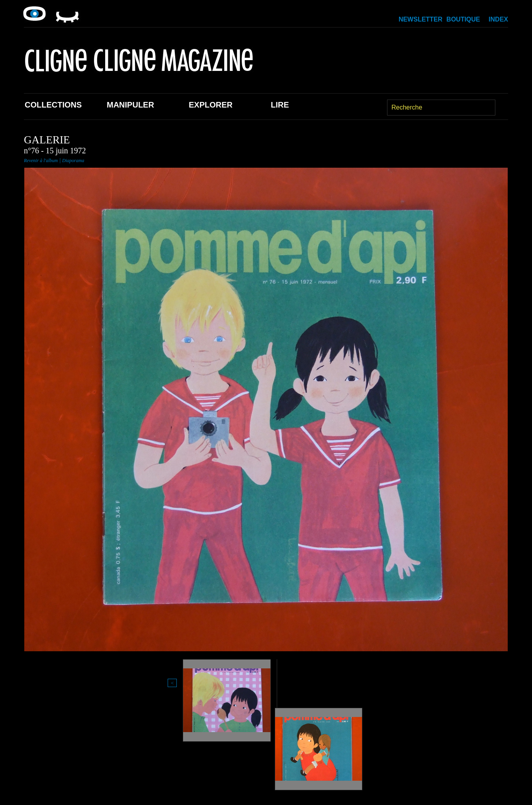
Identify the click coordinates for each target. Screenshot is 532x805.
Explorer (211, 105)
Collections (53, 105)
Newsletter (421, 19)
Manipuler (130, 105)
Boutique (463, 19)
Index (498, 19)
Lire (280, 105)
